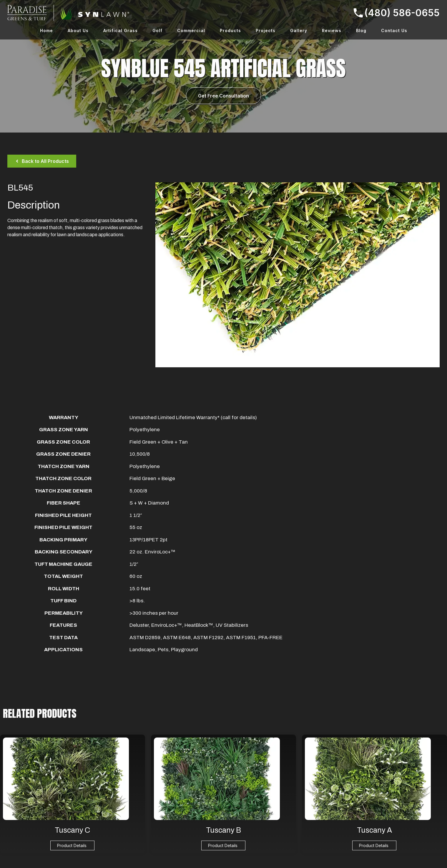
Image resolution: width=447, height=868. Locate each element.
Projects (266, 30)
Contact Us (394, 30)
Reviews (332, 30)
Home (46, 30)
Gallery (299, 30)
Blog (361, 30)
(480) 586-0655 (397, 13)
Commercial (191, 30)
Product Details (72, 845)
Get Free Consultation (223, 96)
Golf (157, 30)
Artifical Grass (121, 30)
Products (230, 30)
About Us (78, 30)
